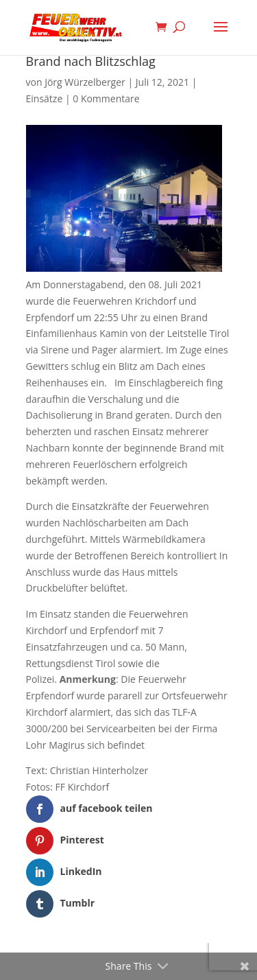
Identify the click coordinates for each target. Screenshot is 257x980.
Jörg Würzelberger (85, 82)
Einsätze (45, 98)
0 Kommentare (106, 98)
